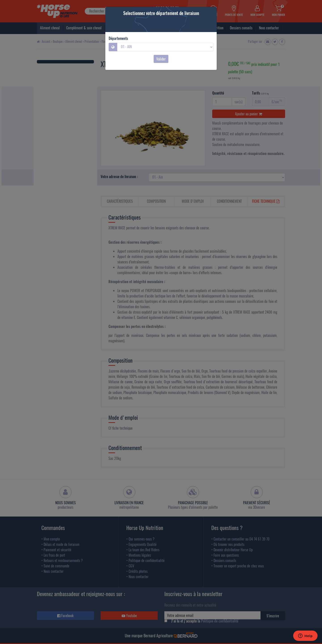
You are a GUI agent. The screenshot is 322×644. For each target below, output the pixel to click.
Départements (118, 38)
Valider (161, 59)
